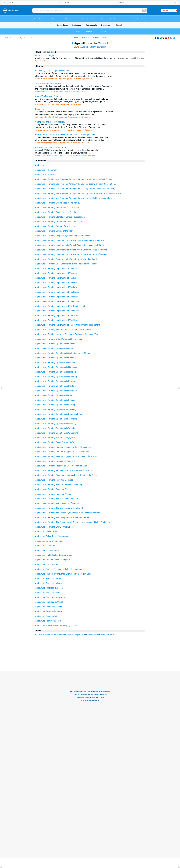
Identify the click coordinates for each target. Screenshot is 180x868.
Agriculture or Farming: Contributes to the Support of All (60, 222)
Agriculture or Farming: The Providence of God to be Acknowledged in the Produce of (73, 522)
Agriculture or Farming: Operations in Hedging (55, 372)
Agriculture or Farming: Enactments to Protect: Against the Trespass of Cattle (69, 245)
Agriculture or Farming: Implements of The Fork (56, 287)
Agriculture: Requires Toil (46, 616)
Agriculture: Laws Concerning (48, 564)
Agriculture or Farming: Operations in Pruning (55, 395)
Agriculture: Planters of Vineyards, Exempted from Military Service (64, 574)
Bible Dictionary (61, 634)
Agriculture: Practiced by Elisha (49, 588)
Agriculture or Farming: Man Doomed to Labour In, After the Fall (63, 330)
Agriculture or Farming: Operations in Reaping (55, 400)
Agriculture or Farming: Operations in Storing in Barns (59, 414)
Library (93, 47)
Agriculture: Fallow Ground (47, 550)
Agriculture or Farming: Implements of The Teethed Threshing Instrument (68, 325)
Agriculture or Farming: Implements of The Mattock (58, 297)
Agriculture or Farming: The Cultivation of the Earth (58, 503)
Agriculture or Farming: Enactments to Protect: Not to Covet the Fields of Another (71, 250)
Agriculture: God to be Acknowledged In (53, 560)
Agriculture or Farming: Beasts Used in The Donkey (58, 203)
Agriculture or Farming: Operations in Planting (55, 386)
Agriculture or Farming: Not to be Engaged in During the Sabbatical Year (67, 334)
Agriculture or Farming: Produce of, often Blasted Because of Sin (64, 471)
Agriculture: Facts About (46, 546)
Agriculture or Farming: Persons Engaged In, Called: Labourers (63, 452)
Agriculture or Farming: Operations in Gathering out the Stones (63, 353)
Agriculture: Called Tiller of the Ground (52, 536)
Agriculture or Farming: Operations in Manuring (56, 377)
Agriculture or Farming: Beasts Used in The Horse (57, 207)
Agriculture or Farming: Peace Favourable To (55, 442)
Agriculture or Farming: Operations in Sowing (55, 405)
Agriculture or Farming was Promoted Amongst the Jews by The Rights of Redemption (73, 198)
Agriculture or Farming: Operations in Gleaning (56, 358)
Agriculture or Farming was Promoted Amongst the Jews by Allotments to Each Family (73, 179)
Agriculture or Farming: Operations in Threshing (56, 419)
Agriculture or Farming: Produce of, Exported (55, 461)
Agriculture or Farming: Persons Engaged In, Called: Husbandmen (64, 447)
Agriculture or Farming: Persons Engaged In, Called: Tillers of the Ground (67, 456)
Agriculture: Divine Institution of (49, 541)
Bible (7, 38)
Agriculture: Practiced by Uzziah (49, 602)
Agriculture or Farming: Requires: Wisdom (54, 494)
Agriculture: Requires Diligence (49, 607)
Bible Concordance (44, 634)
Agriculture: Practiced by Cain (48, 578)
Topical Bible (93, 634)
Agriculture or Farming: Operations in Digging (55, 348)
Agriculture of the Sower (46, 170)
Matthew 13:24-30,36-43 (46, 56)
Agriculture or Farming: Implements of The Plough (57, 301)
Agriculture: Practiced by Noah (49, 593)
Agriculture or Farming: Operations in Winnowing (57, 433)
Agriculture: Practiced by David (49, 583)
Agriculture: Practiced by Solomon (50, 597)
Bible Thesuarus (108, 634)
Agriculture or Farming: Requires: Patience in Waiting (59, 485)
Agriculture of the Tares (46, 175)
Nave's (85, 47)
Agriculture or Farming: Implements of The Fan (56, 278)
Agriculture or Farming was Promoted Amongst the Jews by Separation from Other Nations (75, 184)
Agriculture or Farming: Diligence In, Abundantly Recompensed (63, 236)
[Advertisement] (90, 655)
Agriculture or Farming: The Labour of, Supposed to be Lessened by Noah (68, 513)
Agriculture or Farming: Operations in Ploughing (56, 391)
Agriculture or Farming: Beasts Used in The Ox (56, 212)
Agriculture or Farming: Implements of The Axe (56, 269)
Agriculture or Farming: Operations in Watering (56, 424)
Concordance (14, 38)
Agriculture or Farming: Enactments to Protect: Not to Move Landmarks (67, 259)
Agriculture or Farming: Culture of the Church (55, 226)
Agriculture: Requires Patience (49, 611)
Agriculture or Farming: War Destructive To (54, 527)
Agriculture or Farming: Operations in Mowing (55, 381)
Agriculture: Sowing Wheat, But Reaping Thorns (56, 625)
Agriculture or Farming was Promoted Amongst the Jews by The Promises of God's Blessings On (78, 193)
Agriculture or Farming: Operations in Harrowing (56, 367)
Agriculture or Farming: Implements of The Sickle (57, 316)
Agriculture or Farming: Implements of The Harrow (57, 292)
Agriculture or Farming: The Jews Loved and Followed (59, 508)
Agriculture (40, 165)
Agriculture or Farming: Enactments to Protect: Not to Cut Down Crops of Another (71, 254)
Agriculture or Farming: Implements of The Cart (56, 273)
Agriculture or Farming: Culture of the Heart (54, 231)
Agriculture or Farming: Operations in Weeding (56, 428)
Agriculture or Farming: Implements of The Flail (56, 283)
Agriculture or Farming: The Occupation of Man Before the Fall (63, 518)
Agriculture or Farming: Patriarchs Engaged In (55, 438)
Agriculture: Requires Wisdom (48, 621)
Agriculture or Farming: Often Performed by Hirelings (59, 339)
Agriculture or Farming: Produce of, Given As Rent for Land (61, 466)
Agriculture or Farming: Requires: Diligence (54, 480)
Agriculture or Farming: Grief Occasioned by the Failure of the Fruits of (66, 264)
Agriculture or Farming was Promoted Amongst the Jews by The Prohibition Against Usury (75, 189)
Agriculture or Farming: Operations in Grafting (55, 362)
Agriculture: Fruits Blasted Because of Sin (54, 555)
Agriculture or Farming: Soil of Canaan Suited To (56, 499)
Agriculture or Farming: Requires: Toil (52, 489)
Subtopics (101, 47)
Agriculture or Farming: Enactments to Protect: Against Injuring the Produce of (70, 240)
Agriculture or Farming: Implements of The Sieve (57, 320)
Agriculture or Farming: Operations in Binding (55, 344)
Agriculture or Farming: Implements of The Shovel (57, 311)
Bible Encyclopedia (77, 634)
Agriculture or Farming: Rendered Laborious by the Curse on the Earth (66, 475)
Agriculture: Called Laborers (48, 532)
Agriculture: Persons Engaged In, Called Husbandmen (59, 569)
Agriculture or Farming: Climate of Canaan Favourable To (60, 217)
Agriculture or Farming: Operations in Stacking (56, 409)
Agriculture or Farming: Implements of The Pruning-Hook (60, 306)
